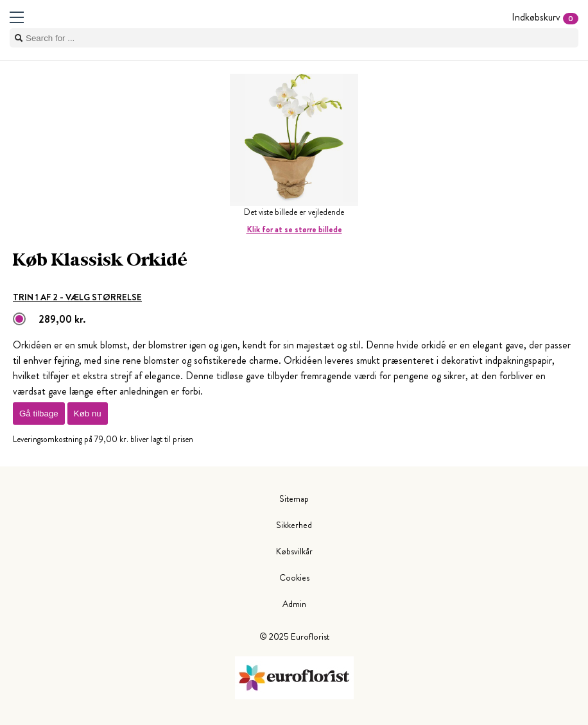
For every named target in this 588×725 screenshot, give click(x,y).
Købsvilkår (294, 551)
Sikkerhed (294, 525)
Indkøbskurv (545, 17)
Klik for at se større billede (294, 229)
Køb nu (88, 414)
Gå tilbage (39, 414)
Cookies (294, 577)
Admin (294, 604)
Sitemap (294, 499)
